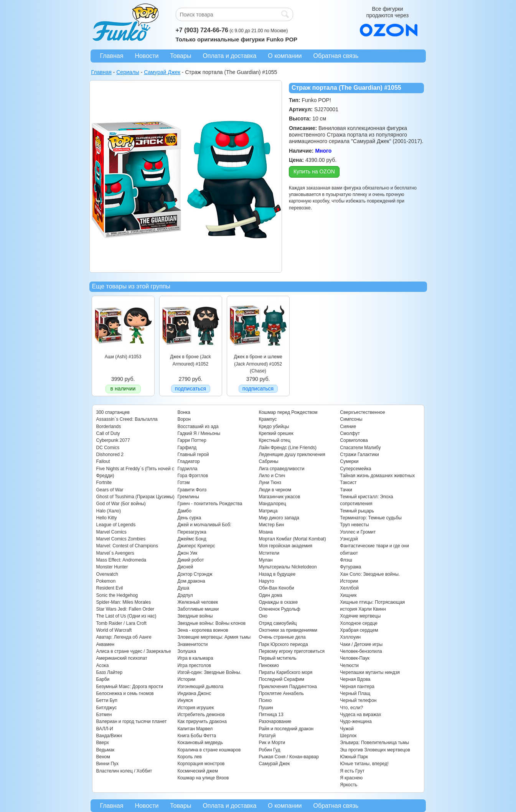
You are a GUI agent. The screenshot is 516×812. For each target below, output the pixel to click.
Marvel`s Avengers (115, 553)
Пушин (266, 708)
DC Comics (108, 448)
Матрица (268, 511)
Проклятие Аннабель (281, 693)
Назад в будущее (277, 574)
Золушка (186, 651)
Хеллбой (349, 588)
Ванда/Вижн (109, 736)
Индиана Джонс (194, 693)
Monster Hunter (112, 567)
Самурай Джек (274, 764)
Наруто (266, 581)
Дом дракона (191, 581)
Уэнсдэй (349, 539)
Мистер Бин (271, 525)
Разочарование (275, 721)
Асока (103, 665)
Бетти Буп (107, 700)
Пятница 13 (271, 715)
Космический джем (198, 771)
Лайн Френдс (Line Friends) (288, 448)
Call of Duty (108, 433)
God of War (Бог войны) (121, 504)
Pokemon (106, 581)
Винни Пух (108, 764)
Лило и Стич (272, 476)
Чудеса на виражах (360, 715)
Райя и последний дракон (286, 729)
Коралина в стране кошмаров (209, 750)
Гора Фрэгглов (193, 476)
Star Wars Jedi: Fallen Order (125, 609)
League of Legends (116, 525)
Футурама (350, 567)
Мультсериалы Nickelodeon (288, 567)
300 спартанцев (113, 412)
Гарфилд (187, 448)
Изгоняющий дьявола (200, 687)
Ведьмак (106, 750)
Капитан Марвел (195, 729)
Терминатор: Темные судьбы (371, 518)
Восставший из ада (198, 427)
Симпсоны (351, 419)
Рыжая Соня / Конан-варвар (288, 757)
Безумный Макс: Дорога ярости (130, 687)
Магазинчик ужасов (279, 497)
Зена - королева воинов (203, 630)
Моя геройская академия (285, 546)
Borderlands (109, 427)
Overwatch (107, 574)
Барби (103, 679)
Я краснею (351, 778)
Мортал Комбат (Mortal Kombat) (292, 539)
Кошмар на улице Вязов (203, 778)
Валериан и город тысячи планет (132, 721)
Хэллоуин (350, 637)
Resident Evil (110, 588)
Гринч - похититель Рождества (210, 504)
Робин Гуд (269, 750)
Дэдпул (185, 595)
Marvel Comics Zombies (121, 539)
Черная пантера (357, 687)
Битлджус (107, 708)
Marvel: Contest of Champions (127, 546)
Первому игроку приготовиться (292, 651)
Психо (265, 700)
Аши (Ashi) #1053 (123, 357)
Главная (112, 56)
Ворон (184, 419)
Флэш (346, 560)
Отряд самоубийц (278, 623)
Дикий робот (190, 560)
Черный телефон (358, 700)
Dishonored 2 (110, 455)
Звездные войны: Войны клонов (211, 623)
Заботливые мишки (198, 609)
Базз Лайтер (110, 672)
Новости (147, 56)
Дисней (185, 567)
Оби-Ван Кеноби (276, 588)
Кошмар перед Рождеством (288, 412)
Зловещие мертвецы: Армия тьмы (214, 637)
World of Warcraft (114, 630)
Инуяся (185, 700)
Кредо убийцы (274, 427)
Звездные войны (195, 616)
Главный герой (193, 455)
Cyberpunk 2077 (113, 440)
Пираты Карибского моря (285, 672)
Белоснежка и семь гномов (125, 693)
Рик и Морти (272, 743)
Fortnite (104, 483)
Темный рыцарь (357, 511)
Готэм (183, 483)
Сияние (348, 427)
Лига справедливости (281, 469)
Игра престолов (194, 665)
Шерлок (348, 736)
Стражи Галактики (359, 455)
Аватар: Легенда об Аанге (124, 637)
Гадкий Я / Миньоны (199, 433)
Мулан (265, 560)
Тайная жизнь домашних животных (377, 476)
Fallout (103, 461)
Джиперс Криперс (196, 546)
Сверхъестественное (362, 412)
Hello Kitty (107, 518)
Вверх (103, 743)
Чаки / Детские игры (361, 644)
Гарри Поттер (192, 440)
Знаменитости (192, 644)
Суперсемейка (355, 469)
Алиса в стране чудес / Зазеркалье (134, 651)
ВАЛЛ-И (105, 729)
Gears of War (110, 490)
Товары (181, 56)
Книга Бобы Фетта (197, 736)
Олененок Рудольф (279, 609)
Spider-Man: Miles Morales (124, 602)
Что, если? (351, 708)
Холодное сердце (359, 623)
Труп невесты (354, 525)
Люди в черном (275, 490)
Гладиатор (188, 461)
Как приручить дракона (202, 721)
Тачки (346, 490)
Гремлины (188, 497)
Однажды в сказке (278, 602)
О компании (285, 56)
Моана (266, 532)
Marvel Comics (111, 532)
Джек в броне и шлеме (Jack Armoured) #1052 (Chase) (258, 364)
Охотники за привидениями (288, 630)
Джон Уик (187, 553)
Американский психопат (122, 658)
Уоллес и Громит (358, 532)
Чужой (347, 729)
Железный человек (198, 602)
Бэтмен (104, 715)
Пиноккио (269, 665)
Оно (263, 616)
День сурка (189, 518)
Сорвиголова (354, 440)
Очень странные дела (282, 637)
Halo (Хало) (109, 511)
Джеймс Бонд (192, 539)
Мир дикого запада (279, 518)
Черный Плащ (355, 693)
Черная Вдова (355, 679)
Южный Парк (354, 757)
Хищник (348, 595)
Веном (103, 757)
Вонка (184, 412)
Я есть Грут (352, 771)
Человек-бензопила (361, 651)
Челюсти (349, 665)
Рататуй (267, 736)
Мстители (269, 553)
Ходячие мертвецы (360, 616)
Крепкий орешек (276, 433)
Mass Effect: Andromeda (121, 560)
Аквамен (106, 644)
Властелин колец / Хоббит (124, 771)
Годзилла (187, 469)
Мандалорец (272, 504)
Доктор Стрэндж (195, 574)
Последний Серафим (281, 679)
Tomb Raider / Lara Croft (121, 623)
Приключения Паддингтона (288, 687)
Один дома (270, 595)
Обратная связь (336, 56)
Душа (183, 588)
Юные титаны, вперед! (364, 764)
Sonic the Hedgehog (117, 595)
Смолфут (350, 433)
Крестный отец (274, 440)
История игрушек (195, 708)
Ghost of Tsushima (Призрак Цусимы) (135, 497)
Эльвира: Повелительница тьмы (374, 743)
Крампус (268, 419)
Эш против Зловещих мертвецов (375, 750)
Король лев (189, 757)
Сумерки (349, 461)
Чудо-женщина (356, 721)
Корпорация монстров (201, 764)
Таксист (348, 483)
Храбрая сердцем (359, 630)
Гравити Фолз (192, 490)
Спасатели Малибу (360, 448)
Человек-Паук (355, 658)
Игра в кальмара (195, 658)
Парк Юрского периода (283, 644)
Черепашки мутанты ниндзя (370, 672)
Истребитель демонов (201, 715)
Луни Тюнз (270, 483)
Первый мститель (277, 658)
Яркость (349, 785)
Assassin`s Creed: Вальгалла (127, 419)
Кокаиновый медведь (200, 743)
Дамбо (184, 511)
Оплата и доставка (229, 56)
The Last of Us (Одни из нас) (126, 616)
